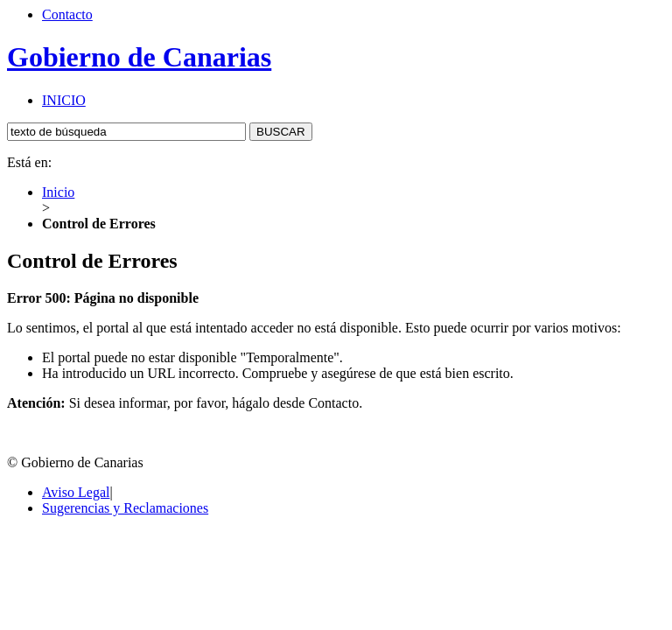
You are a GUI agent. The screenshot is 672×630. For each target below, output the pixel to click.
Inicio (58, 192)
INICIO (64, 100)
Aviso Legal (76, 492)
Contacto (67, 14)
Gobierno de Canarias (139, 57)
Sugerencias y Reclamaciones (125, 508)
